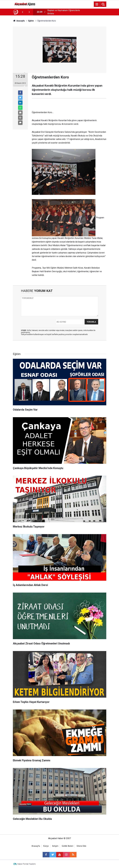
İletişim (55, 846)
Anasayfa (36, 846)
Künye (46, 846)
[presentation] (23, 12)
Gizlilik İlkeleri (67, 846)
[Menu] (97, 4)
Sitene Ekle (81, 846)
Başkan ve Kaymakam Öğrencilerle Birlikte (64, 12)
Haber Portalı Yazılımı (26, 864)
